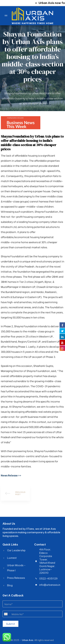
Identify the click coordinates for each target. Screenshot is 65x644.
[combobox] (7, 614)
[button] (11, 475)
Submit (11, 624)
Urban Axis (28, 640)
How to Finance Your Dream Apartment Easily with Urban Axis (15, 493)
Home (29, 88)
